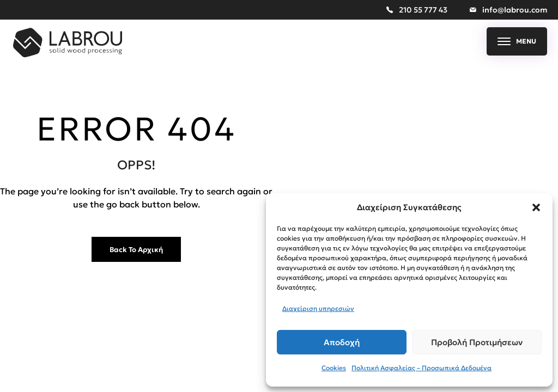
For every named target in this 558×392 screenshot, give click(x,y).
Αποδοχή (342, 342)
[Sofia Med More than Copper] (68, 54)
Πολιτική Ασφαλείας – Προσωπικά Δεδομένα (421, 368)
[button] (536, 207)
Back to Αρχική (136, 250)
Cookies (334, 368)
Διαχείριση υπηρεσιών (318, 308)
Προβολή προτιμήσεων (477, 342)
